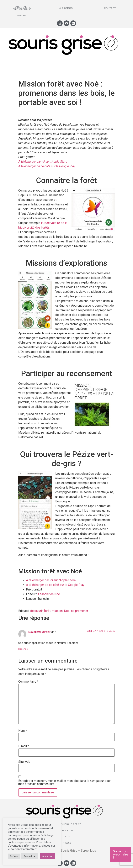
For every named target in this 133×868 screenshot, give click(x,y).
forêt (47, 611)
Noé (67, 611)
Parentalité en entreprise (22, 8)
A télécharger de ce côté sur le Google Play (47, 166)
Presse (22, 15)
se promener (80, 611)
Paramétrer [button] (30, 856)
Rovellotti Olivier (39, 632)
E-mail (24, 746)
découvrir (36, 611)
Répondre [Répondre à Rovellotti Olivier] (23, 649)
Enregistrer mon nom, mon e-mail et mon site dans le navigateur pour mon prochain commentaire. (64, 782)
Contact (110, 8)
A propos (66, 8)
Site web (24, 762)
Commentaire (28, 682)
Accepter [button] (47, 856)
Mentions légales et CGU (67, 824)
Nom (23, 731)
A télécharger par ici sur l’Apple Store (43, 162)
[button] (66, 65)
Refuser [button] (14, 856)
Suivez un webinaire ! (121, 854)
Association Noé (49, 594)
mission (57, 611)
